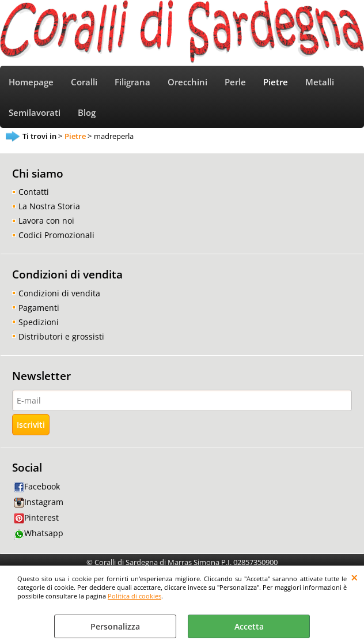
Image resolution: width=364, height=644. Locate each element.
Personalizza (115, 626)
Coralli (84, 82)
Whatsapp (39, 533)
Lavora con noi (46, 221)
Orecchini (187, 82)
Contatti (34, 192)
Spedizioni (39, 322)
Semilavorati (35, 113)
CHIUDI (354, 577)
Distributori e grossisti (61, 336)
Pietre (276, 82)
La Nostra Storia (49, 206)
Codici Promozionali (56, 235)
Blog (87, 113)
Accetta (249, 626)
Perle (235, 82)
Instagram (39, 502)
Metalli (320, 82)
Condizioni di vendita (59, 293)
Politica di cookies (134, 596)
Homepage (31, 82)
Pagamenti (39, 308)
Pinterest (36, 517)
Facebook (37, 486)
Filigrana (132, 82)
